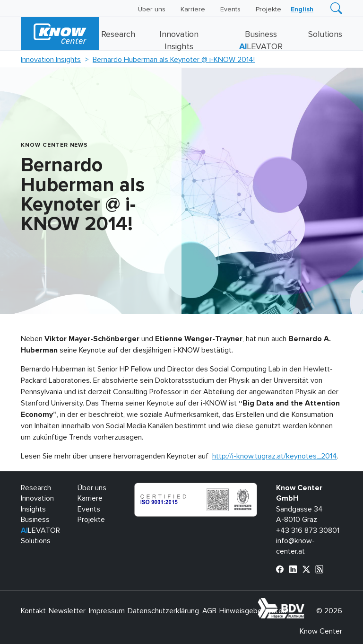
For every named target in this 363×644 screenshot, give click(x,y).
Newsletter (67, 611)
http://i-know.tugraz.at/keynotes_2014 (275, 456)
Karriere (193, 9)
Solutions (325, 35)
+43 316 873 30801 (308, 530)
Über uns (152, 9)
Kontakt (33, 611)
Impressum (107, 611)
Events (230, 9)
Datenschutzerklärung (163, 611)
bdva (306, 603)
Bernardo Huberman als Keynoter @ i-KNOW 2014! (174, 60)
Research (118, 35)
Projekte (268, 9)
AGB (209, 611)
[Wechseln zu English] (302, 9)
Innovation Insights (51, 60)
